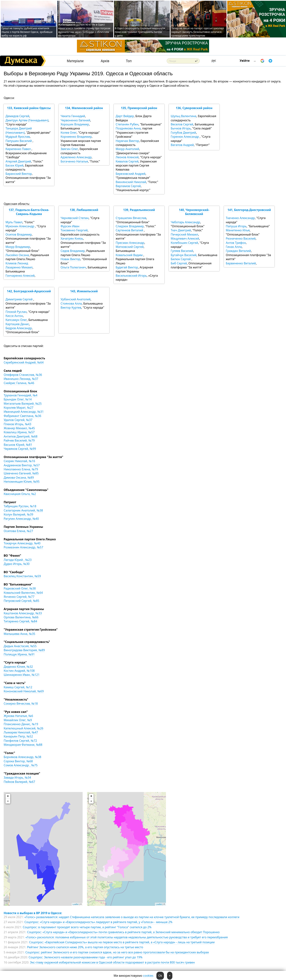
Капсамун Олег (16, 320)
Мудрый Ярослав (18, 137)
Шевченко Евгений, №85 (21, 473)
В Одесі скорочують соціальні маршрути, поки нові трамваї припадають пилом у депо (140, 32)
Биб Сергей (179, 263)
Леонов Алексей (127, 157)
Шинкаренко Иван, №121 (22, 675)
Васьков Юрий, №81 (18, 445)
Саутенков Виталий (130, 230)
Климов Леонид (17, 263)
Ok (160, 976)
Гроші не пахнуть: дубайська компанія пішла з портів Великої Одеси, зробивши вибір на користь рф (27, 32)
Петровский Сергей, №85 (21, 601)
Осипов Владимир (19, 234)
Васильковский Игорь (131, 276)
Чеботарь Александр (185, 222)
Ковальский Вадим (130, 255)
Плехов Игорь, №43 (17, 424)
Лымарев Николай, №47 (21, 732)
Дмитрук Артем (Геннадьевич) (27, 120)
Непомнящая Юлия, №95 (22, 482)
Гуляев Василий (182, 251)
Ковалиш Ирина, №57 (19, 432)
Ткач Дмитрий (181, 230)
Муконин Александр (20, 226)
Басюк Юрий (15, 165)
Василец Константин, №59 (22, 576)
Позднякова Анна (128, 128)
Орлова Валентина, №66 (21, 617)
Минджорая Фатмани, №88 (23, 745)
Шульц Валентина (183, 116)
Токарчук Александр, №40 (22, 543)
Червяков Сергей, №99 (20, 449)
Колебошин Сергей (184, 243)
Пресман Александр (130, 243)
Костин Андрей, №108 (19, 671)
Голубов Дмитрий (183, 133)
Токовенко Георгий (74, 230)
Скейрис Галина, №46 (19, 383)
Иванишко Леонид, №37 (21, 379)
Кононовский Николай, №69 (24, 691)
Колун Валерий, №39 (18, 514)
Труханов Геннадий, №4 (20, 395)
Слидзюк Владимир (130, 226)
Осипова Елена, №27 (18, 531)
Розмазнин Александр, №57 (23, 547)
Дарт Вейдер (125, 116)
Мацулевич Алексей (185, 238)
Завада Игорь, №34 (17, 778)
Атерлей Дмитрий (18, 161)
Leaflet (76, 904)
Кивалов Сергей (127, 161)
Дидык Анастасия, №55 (20, 646)
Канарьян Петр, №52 (18, 736)
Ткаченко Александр (240, 218)
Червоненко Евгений (75, 120)
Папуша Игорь (236, 226)
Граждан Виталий (238, 251)
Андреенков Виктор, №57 (22, 465)
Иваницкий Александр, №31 (24, 412)
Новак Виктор (70, 259)
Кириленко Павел (19, 149)
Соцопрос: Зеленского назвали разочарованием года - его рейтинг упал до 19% (86, 957)
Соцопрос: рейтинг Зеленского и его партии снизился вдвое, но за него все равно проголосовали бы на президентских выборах (117, 952)
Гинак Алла (234, 247)
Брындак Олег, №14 (18, 399)
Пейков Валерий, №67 (19, 782)
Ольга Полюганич (73, 267)
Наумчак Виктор (127, 141)
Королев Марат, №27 (19, 408)
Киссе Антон (14, 316)
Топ (129, 61)
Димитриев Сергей (19, 299)
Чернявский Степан (75, 218)
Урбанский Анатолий (76, 299)
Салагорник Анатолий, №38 (23, 510)
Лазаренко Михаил (19, 267)
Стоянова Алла (71, 303)
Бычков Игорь (181, 128)
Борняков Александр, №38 (22, 757)
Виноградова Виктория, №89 (24, 650)
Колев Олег (69, 133)
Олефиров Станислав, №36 (23, 375)
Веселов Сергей (182, 124)
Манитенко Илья (238, 230)
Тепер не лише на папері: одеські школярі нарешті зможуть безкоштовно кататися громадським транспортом (198, 32)
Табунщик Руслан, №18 (20, 506)
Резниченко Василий (241, 238)
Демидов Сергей (17, 116)
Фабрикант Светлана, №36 (22, 416)
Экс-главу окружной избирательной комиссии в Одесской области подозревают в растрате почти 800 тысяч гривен (112, 962)
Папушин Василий (19, 141)
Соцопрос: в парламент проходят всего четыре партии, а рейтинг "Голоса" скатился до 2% (87, 927)
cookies (148, 976)
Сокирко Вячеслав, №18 (21, 704)
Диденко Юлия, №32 (18, 667)
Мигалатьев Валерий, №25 (23, 404)
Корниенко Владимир (76, 137)
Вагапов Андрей (182, 145)
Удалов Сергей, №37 (18, 420)
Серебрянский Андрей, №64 (24, 362)
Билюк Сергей (181, 259)
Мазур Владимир (18, 247)
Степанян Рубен (127, 124)
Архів (105, 61)
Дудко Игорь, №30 (17, 564)
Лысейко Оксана (17, 255)
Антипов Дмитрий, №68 (21, 436)
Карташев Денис (17, 324)
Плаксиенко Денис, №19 (21, 724)
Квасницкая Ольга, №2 (20, 494)
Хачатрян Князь (72, 238)
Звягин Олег (69, 149)
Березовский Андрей (131, 174)
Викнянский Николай (131, 182)
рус (214, 60)
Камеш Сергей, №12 (18, 687)
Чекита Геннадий (73, 116)
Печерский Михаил (184, 234)
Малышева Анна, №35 (19, 634)
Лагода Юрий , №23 (18, 560)
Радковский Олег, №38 (20, 588)
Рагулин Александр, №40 (21, 519)
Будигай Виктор (127, 267)
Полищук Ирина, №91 (19, 654)
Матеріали (75, 61)
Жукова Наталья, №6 (18, 716)
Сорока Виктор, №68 (18, 761)
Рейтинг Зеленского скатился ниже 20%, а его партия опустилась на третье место (85, 947)
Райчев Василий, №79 (19, 440)
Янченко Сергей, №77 (19, 597)
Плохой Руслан (16, 312)
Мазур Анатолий (127, 149)
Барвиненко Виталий (241, 263)
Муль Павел (14, 222)
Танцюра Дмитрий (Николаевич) (19, 130)
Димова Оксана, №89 (19, 478)
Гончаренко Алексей (20, 276)
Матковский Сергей (130, 247)
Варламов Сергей (128, 186)
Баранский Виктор (19, 174)
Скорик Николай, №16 (19, 461)
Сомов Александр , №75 (21, 765)
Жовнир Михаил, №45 (19, 428)
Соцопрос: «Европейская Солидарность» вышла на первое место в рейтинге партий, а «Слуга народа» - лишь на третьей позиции (122, 942)
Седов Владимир (73, 251)
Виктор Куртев (71, 308)
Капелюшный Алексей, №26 (23, 728)
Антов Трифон (236, 243)
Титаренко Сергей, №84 (20, 621)
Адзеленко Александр (76, 157)
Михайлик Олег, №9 (18, 720)
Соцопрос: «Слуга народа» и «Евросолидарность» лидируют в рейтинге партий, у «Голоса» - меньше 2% (98, 922)
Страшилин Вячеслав (131, 218)
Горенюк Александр (185, 137)
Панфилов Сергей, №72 (20, 741)
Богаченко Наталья (74, 161)
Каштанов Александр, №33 (23, 613)
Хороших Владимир (75, 124)
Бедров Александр (19, 328)
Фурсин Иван (70, 226)
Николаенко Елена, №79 (21, 469)
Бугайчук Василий (184, 255)
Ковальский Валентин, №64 (23, 593)
